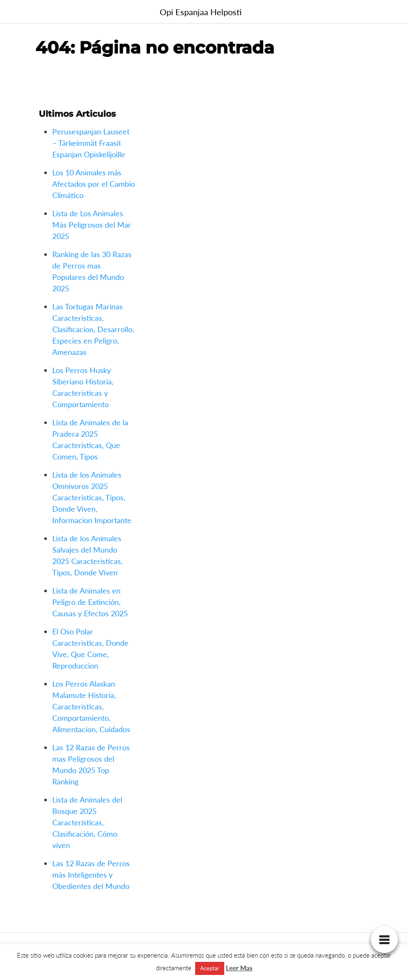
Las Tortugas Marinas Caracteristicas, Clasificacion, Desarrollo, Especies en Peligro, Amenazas (93, 329)
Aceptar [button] (210, 968)
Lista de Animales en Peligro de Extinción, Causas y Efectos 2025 (90, 602)
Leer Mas (239, 968)
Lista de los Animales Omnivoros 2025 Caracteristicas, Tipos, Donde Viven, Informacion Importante (92, 497)
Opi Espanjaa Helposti (201, 12)
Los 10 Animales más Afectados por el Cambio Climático (94, 184)
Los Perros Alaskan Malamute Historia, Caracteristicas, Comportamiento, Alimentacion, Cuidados (91, 706)
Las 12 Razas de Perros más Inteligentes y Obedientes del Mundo (91, 875)
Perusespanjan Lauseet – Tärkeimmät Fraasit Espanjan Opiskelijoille (91, 143)
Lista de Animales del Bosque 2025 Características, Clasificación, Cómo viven (87, 822)
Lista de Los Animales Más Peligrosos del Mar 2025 (92, 225)
